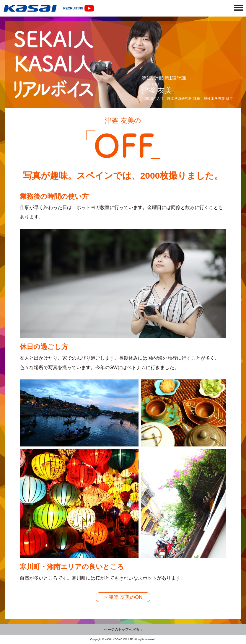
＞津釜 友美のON (123, 597)
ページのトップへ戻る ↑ (123, 630)
